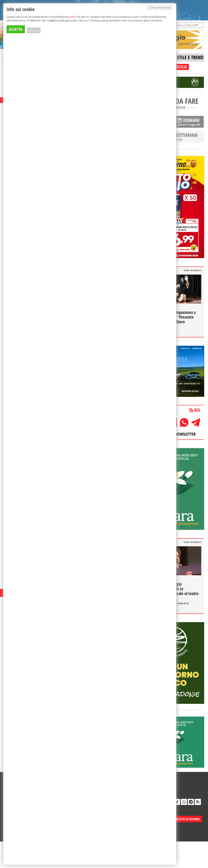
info (72, 17)
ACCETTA (16, 29)
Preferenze (34, 30)
